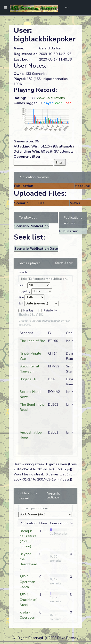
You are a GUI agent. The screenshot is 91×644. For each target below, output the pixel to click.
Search (23, 272)
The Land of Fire (32, 341)
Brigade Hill (29, 379)
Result (22, 285)
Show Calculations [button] (50, 98)
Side (21, 298)
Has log (28, 311)
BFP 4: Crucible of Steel (28, 600)
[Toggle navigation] (65, 8)
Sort (21, 304)
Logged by (24, 291)
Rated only (50, 311)
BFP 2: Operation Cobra (27, 582)
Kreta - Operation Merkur (27, 617)
